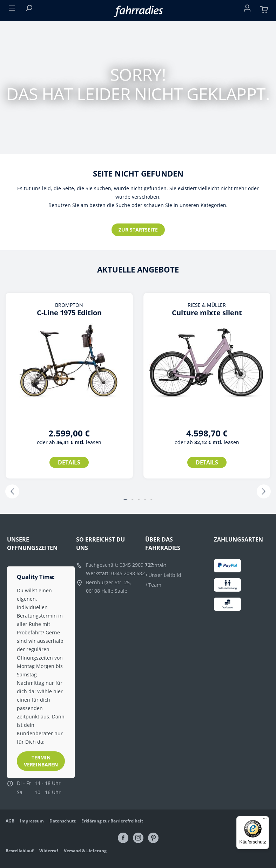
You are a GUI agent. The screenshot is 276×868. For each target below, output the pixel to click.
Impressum (32, 821)
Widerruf (49, 851)
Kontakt (157, 565)
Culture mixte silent (207, 313)
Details (69, 462)
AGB (10, 821)
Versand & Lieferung (85, 851)
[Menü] (12, 9)
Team (155, 585)
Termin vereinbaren (41, 761)
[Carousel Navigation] (138, 492)
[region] (138, 394)
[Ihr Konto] (247, 9)
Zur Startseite (138, 230)
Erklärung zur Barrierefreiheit (112, 821)
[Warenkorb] (264, 9)
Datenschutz (63, 821)
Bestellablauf (20, 851)
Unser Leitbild (165, 575)
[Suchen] (29, 9)
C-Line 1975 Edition (69, 313)
